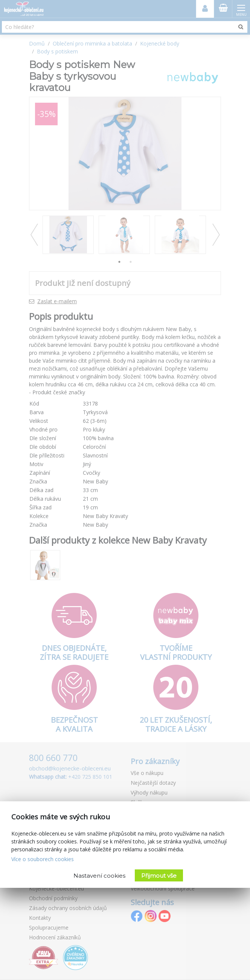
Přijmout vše (159, 876)
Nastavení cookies (99, 876)
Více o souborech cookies (43, 859)
